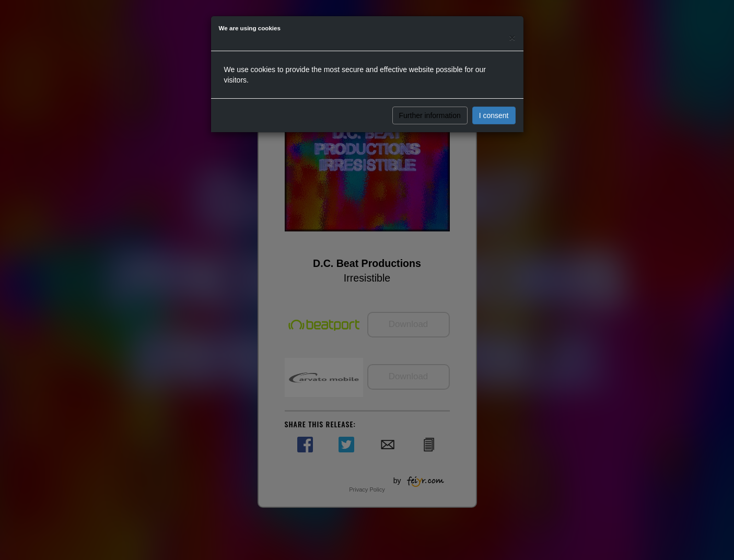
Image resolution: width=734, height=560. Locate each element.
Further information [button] (430, 115)
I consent (494, 115)
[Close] (512, 37)
